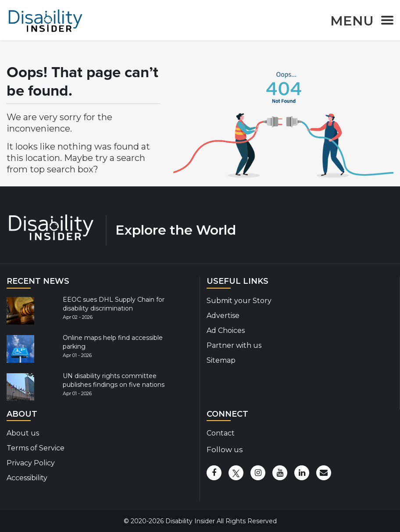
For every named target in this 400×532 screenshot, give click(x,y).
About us (23, 433)
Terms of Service (36, 448)
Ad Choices (226, 330)
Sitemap (221, 360)
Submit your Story (239, 301)
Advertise (223, 316)
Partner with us (234, 345)
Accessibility (27, 478)
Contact (221, 433)
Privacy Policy (31, 463)
